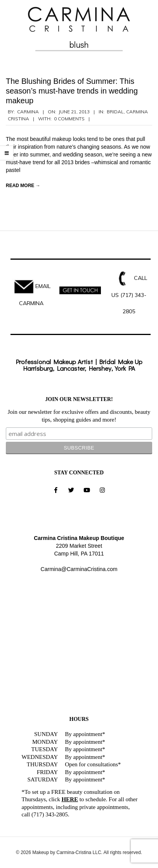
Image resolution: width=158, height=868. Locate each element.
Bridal (115, 112)
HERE (70, 799)
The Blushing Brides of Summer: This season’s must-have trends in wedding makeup (72, 91)
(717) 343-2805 (50, 814)
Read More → (23, 186)
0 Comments (69, 119)
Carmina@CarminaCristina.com (79, 569)
